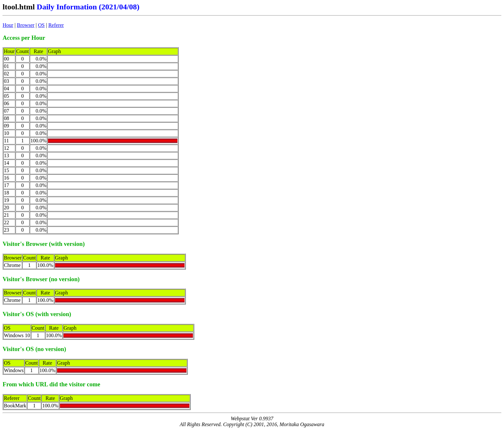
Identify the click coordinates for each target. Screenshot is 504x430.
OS (41, 25)
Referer (56, 25)
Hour (8, 25)
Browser (26, 25)
